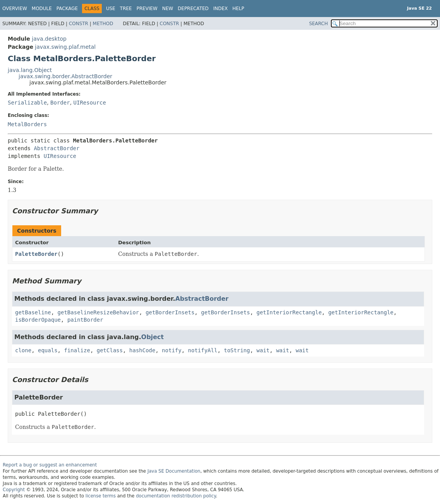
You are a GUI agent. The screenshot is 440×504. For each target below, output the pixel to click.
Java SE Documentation (174, 471)
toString (237, 350)
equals (48, 350)
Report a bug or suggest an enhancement (50, 465)
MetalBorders (27, 124)
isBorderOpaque (38, 320)
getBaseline (33, 312)
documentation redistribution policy (176, 496)
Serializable (27, 103)
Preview (147, 9)
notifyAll (203, 350)
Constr (79, 24)
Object (152, 337)
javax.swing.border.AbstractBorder (65, 76)
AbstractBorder (56, 148)
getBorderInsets (170, 312)
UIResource (90, 103)
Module (42, 9)
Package (67, 9)
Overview (15, 9)
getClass (110, 350)
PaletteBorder (36, 254)
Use (111, 9)
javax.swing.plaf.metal (65, 47)
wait (263, 350)
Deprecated (193, 9)
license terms (101, 496)
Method (103, 24)
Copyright (14, 490)
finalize (77, 350)
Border (60, 103)
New (168, 9)
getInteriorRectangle (289, 312)
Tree (126, 9)
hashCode (142, 350)
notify (172, 350)
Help (239, 9)
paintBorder (85, 320)
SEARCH (319, 24)
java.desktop (49, 39)
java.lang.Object (30, 70)
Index (221, 9)
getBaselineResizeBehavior (98, 312)
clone (23, 350)
